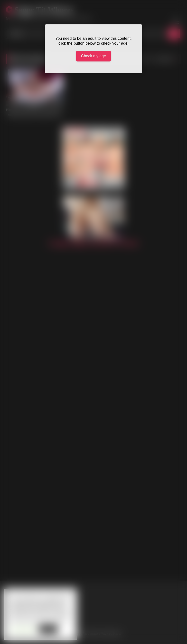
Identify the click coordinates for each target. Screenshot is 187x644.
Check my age (93, 56)
